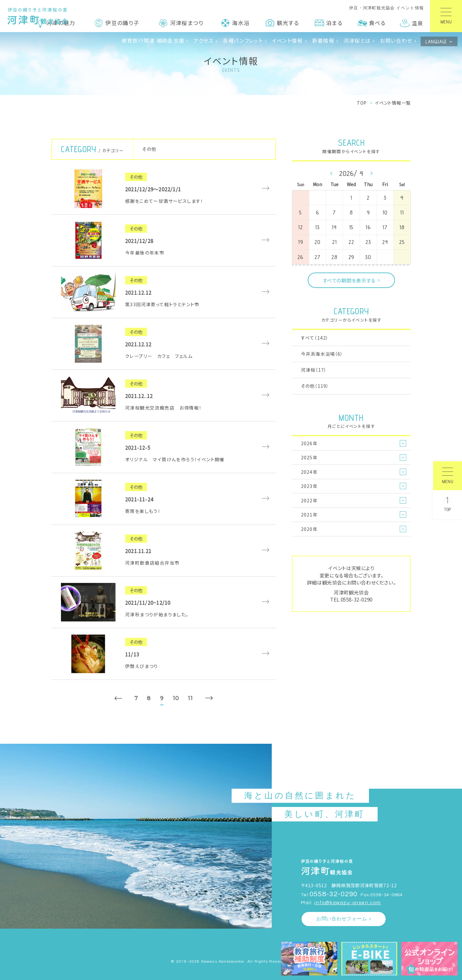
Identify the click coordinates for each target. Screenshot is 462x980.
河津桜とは (357, 40)
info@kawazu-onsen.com (348, 903)
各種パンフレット (243, 40)
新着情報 (323, 40)
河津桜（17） (314, 370)
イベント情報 (287, 40)
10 (176, 698)
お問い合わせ (396, 40)
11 (190, 698)
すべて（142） (315, 338)
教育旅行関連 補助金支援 (153, 40)
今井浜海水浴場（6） (322, 354)
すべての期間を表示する (349, 280)
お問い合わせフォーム (342, 919)
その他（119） (315, 386)
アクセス (203, 40)
